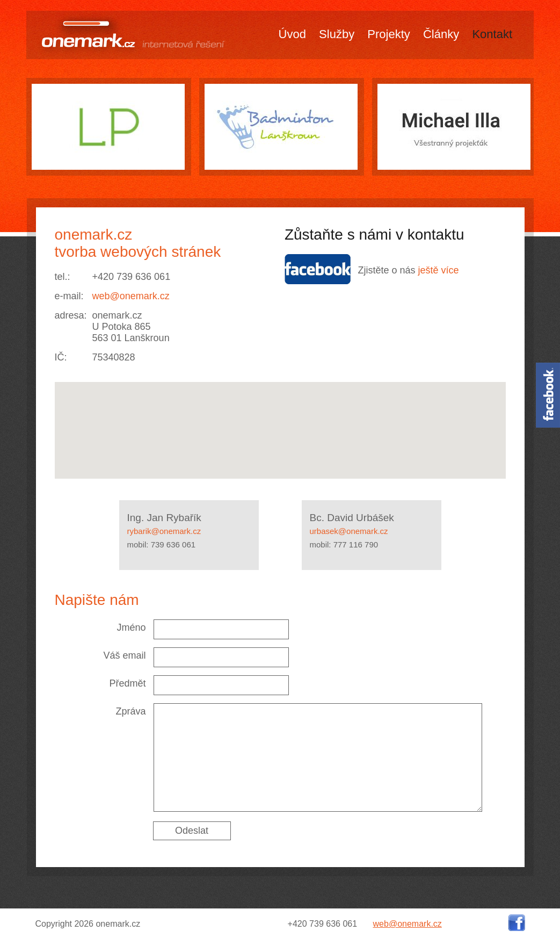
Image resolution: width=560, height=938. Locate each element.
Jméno (131, 627)
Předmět (127, 683)
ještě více (439, 270)
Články (441, 34)
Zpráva (130, 711)
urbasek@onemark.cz (349, 531)
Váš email (124, 655)
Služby (337, 34)
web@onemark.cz (131, 296)
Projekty (388, 34)
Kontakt (492, 34)
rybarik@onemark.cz (164, 531)
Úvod (292, 34)
